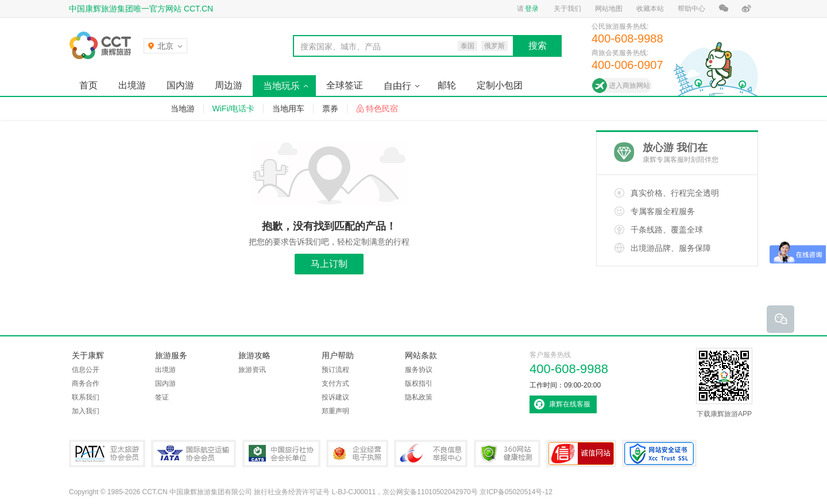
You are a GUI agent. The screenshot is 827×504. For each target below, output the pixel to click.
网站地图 (609, 9)
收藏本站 (650, 9)
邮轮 (447, 85)
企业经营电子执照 (357, 453)
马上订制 (329, 264)
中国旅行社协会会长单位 (281, 453)
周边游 (229, 85)
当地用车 (288, 108)
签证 (162, 397)
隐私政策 (419, 397)
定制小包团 (500, 85)
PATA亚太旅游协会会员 (107, 453)
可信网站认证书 (581, 453)
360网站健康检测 (507, 453)
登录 (532, 9)
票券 (330, 108)
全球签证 (345, 85)
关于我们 (567, 9)
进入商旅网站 (629, 86)
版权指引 (419, 383)
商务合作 (86, 383)
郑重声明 (335, 411)
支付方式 (335, 383)
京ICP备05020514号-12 (516, 492)
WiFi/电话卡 (234, 108)
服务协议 (419, 370)
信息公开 (86, 370)
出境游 (132, 85)
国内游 (180, 85)
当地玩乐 (281, 86)
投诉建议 (335, 397)
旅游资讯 (252, 370)
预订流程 (335, 370)
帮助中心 (691, 9)
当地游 (183, 108)
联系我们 (86, 397)
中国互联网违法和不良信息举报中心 (431, 453)
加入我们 (86, 411)
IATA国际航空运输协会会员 (194, 453)
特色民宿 (382, 108)
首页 (88, 85)
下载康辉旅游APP (724, 383)
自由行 (397, 86)
